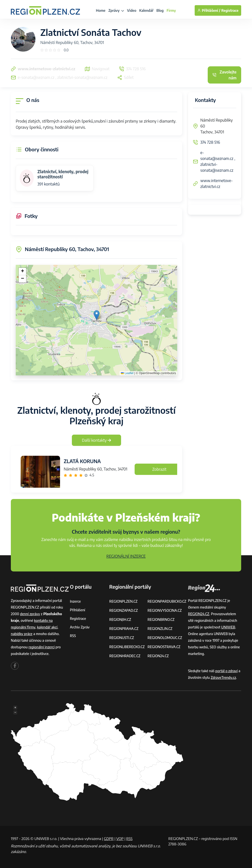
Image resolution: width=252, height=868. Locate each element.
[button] (97, 315)
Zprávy (116, 10)
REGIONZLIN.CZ (160, 629)
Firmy (171, 10)
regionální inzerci (42, 647)
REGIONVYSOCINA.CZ (165, 610)
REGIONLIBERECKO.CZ (127, 647)
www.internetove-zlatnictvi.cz (217, 184)
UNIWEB (228, 627)
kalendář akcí (47, 627)
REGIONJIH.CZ (120, 619)
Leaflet (127, 373)
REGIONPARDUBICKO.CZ (167, 601)
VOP (120, 839)
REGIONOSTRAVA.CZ (164, 647)
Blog (160, 10)
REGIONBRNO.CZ (161, 619)
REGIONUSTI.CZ (122, 638)
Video (132, 10)
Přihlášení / (209, 10)
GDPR (109, 839)
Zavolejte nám (224, 75)
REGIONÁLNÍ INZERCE (126, 556)
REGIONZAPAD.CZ (124, 610)
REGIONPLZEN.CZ (123, 601)
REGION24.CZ (158, 656)
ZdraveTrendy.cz (223, 677)
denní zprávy (30, 614)
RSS (73, 636)
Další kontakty (97, 440)
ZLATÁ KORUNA (82, 461)
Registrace (230, 10)
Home (101, 10)
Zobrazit (159, 469)
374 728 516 (210, 142)
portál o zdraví (227, 671)
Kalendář (146, 10)
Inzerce (75, 601)
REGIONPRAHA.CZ (124, 629)
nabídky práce (22, 634)
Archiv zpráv (80, 627)
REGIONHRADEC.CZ (125, 656)
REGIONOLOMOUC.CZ (165, 638)
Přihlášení (78, 610)
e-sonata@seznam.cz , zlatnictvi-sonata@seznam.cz (218, 161)
